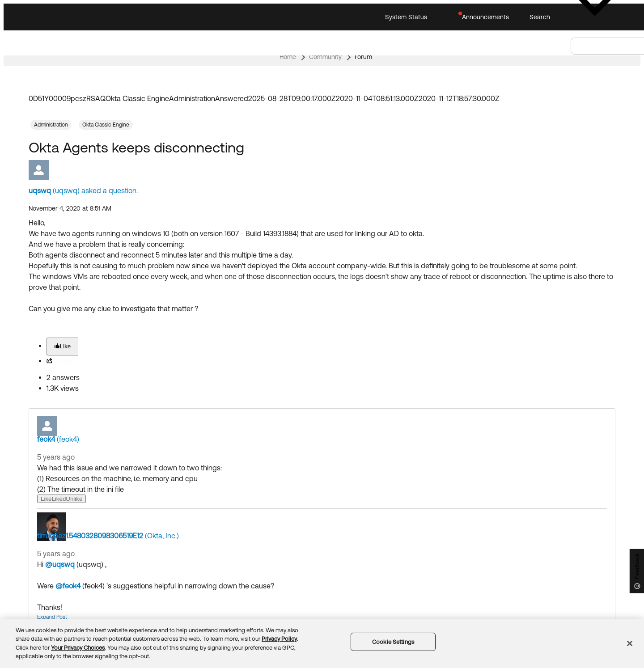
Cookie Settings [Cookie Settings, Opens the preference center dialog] (393, 642)
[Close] (630, 643)
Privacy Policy (279, 639)
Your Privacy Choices (78, 648)
